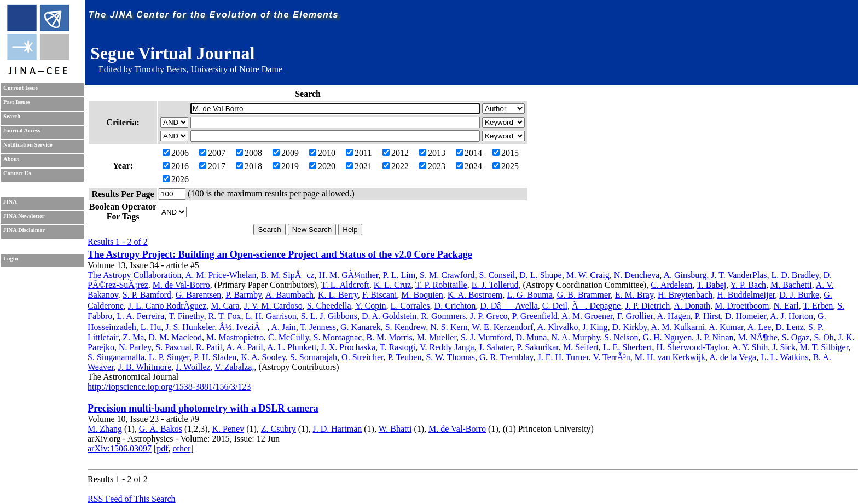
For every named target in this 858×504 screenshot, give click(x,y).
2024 (469, 166)
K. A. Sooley (263, 357)
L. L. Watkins (784, 357)
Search (12, 116)
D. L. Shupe (540, 275)
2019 (286, 166)
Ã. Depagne (596, 306)
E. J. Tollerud (495, 285)
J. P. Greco (489, 316)
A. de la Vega (733, 357)
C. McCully (289, 337)
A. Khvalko (558, 327)
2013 (432, 153)
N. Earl (786, 306)
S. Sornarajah (314, 357)
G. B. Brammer (584, 295)
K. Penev (228, 429)
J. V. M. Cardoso (273, 306)
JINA (10, 202)
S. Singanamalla (116, 357)
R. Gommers (443, 316)
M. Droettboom (742, 306)
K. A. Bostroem (475, 295)
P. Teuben (405, 357)
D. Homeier (746, 316)
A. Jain (283, 327)
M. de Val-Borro (181, 285)
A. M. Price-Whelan (221, 275)
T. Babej (711, 285)
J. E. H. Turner (564, 357)
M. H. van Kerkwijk (670, 357)
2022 (396, 166)
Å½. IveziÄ (243, 327)
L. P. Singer (169, 357)
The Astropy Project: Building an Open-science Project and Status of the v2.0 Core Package (280, 254)
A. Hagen (674, 316)
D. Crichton (455, 306)
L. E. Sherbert (628, 347)
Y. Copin (371, 306)
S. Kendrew (406, 327)
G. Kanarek (361, 327)
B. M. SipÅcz (287, 275)
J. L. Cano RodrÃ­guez (167, 306)
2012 (396, 153)
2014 (469, 153)
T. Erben (818, 306)
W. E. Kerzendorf (502, 327)
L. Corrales (410, 306)
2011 (359, 153)
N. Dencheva (637, 275)
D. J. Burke (799, 295)
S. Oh (824, 337)
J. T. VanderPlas (739, 275)
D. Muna (532, 337)
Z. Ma (133, 337)
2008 (249, 153)
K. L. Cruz (392, 285)
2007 (212, 153)
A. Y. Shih (750, 347)
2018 (249, 166)
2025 (506, 166)
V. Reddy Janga (447, 347)
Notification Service (28, 145)
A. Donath (692, 306)
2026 (176, 179)
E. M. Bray (634, 295)
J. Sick (784, 347)
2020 (322, 166)
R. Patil (209, 347)
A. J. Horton (792, 316)
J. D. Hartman (338, 429)
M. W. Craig (588, 275)
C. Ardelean (671, 285)
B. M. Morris (389, 337)
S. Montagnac (338, 337)
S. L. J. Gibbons (329, 316)
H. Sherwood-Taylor (692, 347)
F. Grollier (635, 316)
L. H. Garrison (271, 316)
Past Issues (17, 102)
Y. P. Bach (749, 285)
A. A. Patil (245, 347)
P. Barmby (244, 295)
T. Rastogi (398, 347)
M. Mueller (437, 337)
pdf (162, 448)
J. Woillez (193, 367)
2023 (432, 166)
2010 (322, 153)
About (11, 159)
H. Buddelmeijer (746, 295)
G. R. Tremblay (506, 357)
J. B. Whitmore (145, 367)
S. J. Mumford (486, 337)
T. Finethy (186, 316)
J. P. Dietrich (647, 306)
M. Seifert (581, 347)
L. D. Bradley (795, 275)
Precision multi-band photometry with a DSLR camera (203, 408)
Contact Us (17, 173)
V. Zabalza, (234, 367)
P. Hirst (708, 316)
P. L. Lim (399, 275)
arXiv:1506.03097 (120, 448)
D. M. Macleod (175, 337)
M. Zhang (105, 429)
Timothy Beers (160, 69)
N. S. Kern (449, 327)
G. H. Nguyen (667, 337)
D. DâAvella (509, 306)
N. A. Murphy (575, 337)
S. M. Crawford (447, 275)
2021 (359, 166)
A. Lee (760, 327)
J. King (595, 327)
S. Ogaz (796, 337)
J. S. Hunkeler (190, 327)
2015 (506, 153)
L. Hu (151, 327)
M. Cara (225, 306)
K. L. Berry (338, 295)
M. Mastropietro (235, 337)
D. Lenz (790, 327)
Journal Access (22, 131)
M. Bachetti (791, 285)
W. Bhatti (395, 429)
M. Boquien (422, 295)
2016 (176, 166)
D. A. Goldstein (389, 316)
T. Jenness (318, 327)
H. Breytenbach (685, 295)
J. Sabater (496, 347)
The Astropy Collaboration (135, 275)
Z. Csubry (279, 429)
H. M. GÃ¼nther (348, 275)
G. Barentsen (199, 295)
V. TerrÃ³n (612, 357)
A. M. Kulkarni (678, 327)
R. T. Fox (225, 316)
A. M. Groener (587, 316)
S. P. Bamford (147, 295)
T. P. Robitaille (441, 285)
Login (11, 259)
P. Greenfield (535, 316)
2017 (212, 166)
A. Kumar (726, 327)
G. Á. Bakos (161, 429)
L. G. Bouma (530, 295)
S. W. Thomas (450, 357)
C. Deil (555, 306)
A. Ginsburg (685, 275)
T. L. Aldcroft (345, 285)
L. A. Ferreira (140, 316)
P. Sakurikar (538, 347)
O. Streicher (363, 357)
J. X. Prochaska (349, 347)
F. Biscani (380, 295)
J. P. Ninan (715, 337)
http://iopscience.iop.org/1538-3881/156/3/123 (169, 387)
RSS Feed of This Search (132, 499)
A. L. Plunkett (292, 347)
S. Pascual (173, 347)
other (182, 448)
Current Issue (21, 88)
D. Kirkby (630, 327)
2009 (286, 153)
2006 (176, 153)
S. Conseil (497, 275)
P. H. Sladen (215, 357)
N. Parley (135, 347)
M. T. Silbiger (824, 347)
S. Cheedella (329, 306)
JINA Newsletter (24, 216)
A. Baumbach (289, 295)
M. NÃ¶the (758, 337)
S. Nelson (621, 337)
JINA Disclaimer (24, 230)
